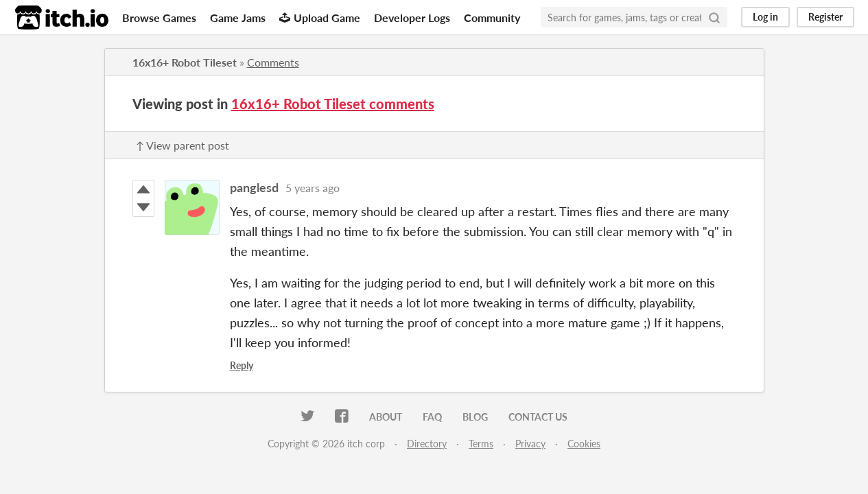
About (386, 417)
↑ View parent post (183, 145)
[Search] (714, 17)
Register (825, 17)
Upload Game (320, 17)
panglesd (254, 187)
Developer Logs (412, 17)
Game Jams (238, 17)
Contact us (538, 417)
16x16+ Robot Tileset (185, 62)
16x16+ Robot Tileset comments (333, 104)
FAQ (432, 417)
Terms (481, 444)
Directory (427, 444)
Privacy (530, 444)
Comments (273, 62)
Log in (765, 17)
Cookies (584, 444)
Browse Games (159, 17)
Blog (475, 417)
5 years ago (313, 188)
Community (492, 17)
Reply (242, 365)
